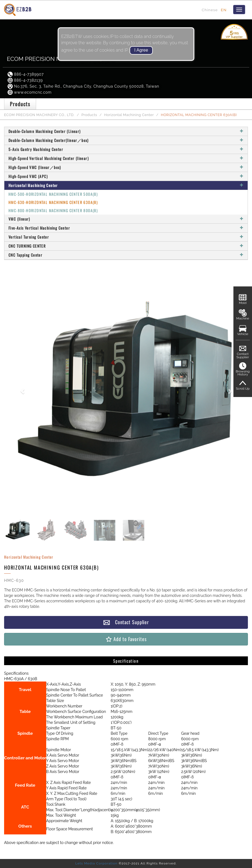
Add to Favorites (126, 639)
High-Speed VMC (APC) (126, 176)
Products (89, 115)
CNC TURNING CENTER (126, 246)
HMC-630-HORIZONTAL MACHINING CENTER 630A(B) (53, 202)
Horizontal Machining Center (129, 115)
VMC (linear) (126, 219)
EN (224, 10)
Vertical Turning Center (126, 237)
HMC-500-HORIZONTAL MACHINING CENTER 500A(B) (53, 194)
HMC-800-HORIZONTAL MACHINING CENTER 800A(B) (53, 210)
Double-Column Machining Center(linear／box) (126, 140)
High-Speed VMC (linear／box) (126, 167)
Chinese (210, 10)
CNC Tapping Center (126, 255)
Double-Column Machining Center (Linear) (126, 131)
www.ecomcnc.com (29, 92)
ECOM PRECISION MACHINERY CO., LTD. (39, 115)
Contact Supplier (126, 622)
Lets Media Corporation (96, 863)
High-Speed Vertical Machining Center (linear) (126, 158)
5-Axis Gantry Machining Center (126, 149)
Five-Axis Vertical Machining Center (126, 228)
